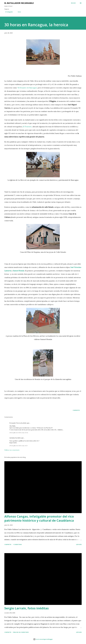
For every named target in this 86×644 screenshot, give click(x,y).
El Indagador (8, 12)
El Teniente (27, 127)
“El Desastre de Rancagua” (27, 88)
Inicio (18, 12)
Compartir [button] (76, 410)
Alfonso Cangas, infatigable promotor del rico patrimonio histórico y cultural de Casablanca (39, 518)
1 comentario (17, 544)
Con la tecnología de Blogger (43, 639)
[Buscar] (73, 3)
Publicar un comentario (12, 450)
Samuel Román (19, 271)
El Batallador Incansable (19, 3)
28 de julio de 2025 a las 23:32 (19, 433)
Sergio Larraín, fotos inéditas (26, 608)
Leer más (79, 544)
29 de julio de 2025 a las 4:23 (18, 446)
